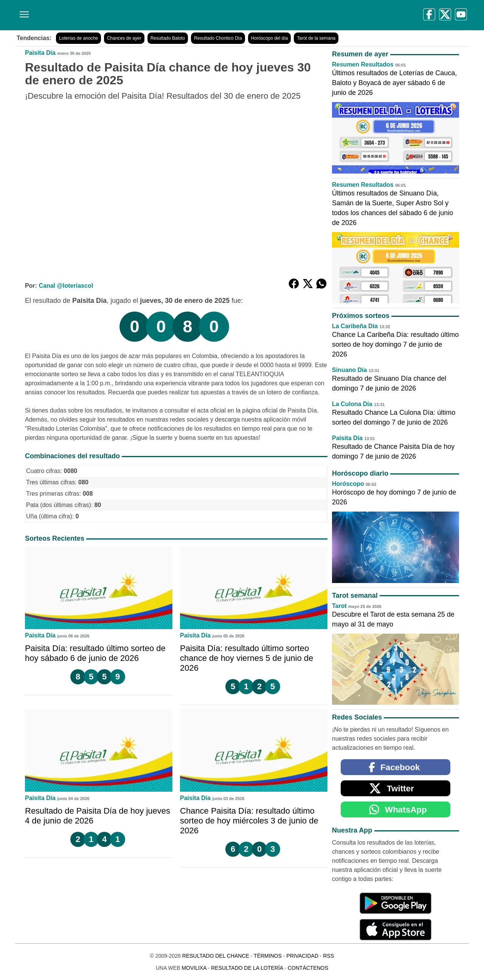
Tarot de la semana (316, 38)
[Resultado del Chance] (125, 15)
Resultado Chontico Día (218, 38)
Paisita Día (40, 53)
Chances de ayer (124, 38)
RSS (328, 956)
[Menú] (23, 12)
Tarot (339, 606)
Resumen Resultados (363, 64)
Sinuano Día (349, 370)
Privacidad (302, 956)
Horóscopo (348, 484)
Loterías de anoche (78, 38)
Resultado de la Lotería (247, 968)
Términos (268, 956)
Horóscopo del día (269, 38)
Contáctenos (308, 968)
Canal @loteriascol (66, 286)
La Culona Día (352, 404)
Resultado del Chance (216, 956)
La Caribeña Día (355, 326)
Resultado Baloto (168, 38)
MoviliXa (194, 968)
